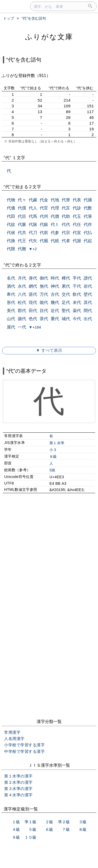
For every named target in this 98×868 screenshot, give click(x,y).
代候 (11, 233)
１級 (16, 822)
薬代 (77, 311)
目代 (44, 311)
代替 (66, 200)
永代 (22, 286)
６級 (49, 829)
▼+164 (35, 327)
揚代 (22, 319)
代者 (66, 241)
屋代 (11, 327)
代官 (44, 208)
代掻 (88, 200)
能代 (44, 302)
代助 (66, 216)
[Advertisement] (49, 555)
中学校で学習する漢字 (24, 751)
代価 (11, 208)
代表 (77, 200)
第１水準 (57, 443)
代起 (88, 241)
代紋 (11, 224)
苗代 (33, 294)
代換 (11, 241)
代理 (55, 208)
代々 (22, 200)
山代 (11, 319)
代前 (44, 233)
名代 (11, 278)
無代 (44, 286)
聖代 (66, 311)
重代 (55, 319)
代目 (22, 216)
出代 (88, 319)
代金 (44, 200)
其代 (88, 302)
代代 (66, 224)
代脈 (22, 224)
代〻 (55, 224)
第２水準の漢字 (18, 782)
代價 (55, 216)
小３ (53, 450)
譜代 (88, 278)
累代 (66, 286)
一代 (22, 327)
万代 (44, 294)
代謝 (77, 241)
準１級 (30, 822)
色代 (33, 319)
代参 (55, 233)
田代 (33, 311)
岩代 (88, 286)
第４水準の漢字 (18, 795)
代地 (55, 200)
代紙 (55, 241)
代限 (11, 249)
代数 (88, 208)
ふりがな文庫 (49, 37)
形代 (11, 302)
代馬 (33, 216)
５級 (32, 829)
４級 (16, 829)
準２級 (64, 822)
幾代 (55, 302)
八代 (22, 294)
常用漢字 (12, 732)
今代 (77, 319)
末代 (77, 302)
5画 (52, 470)
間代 (88, 311)
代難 (22, 249)
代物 (11, 200)
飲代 (77, 294)
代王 (22, 241)
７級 (66, 829)
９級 (16, 837)
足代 (66, 302)
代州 (44, 216)
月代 (22, 278)
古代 (55, 294)
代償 (22, 208)
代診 (77, 208)
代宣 (77, 233)
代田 (11, 216)
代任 (77, 224)
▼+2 (33, 249)
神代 (55, 286)
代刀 (33, 233)
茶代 (44, 319)
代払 (88, 233)
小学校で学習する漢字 (24, 745)
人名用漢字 (14, 739)
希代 (11, 294)
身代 (33, 278)
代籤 (44, 241)
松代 (22, 302)
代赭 (33, 200)
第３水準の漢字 (18, 789)
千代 (77, 286)
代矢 (33, 241)
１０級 (30, 837)
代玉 (77, 216)
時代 (55, 278)
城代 (66, 319)
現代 (33, 302)
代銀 (44, 224)
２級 (49, 822)
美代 (11, 311)
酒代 (11, 286)
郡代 (22, 311)
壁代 (88, 294)
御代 (44, 278)
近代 (55, 311)
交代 (66, 294)
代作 (88, 224)
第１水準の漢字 (18, 776)
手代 (77, 278)
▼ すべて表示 (49, 350)
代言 (66, 208)
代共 (22, 233)
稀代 (66, 278)
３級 (83, 822)
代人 (33, 208)
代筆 (88, 216)
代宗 (66, 233)
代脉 (33, 224)
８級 (53, 457)
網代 (33, 286)
